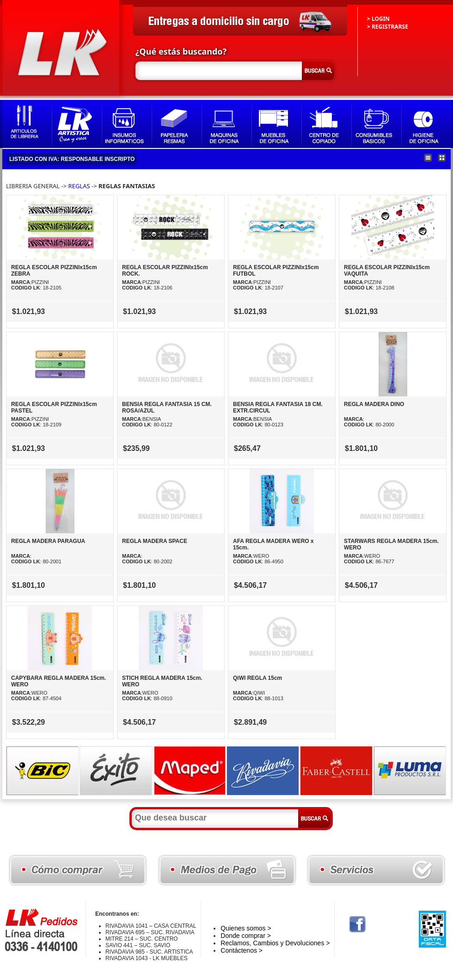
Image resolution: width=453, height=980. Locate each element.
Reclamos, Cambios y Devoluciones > (275, 943)
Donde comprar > (246, 936)
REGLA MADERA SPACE (155, 541)
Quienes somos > (246, 928)
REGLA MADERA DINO (374, 404)
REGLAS (79, 186)
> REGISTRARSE (388, 27)
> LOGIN (378, 19)
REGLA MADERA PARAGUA (48, 541)
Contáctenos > (242, 950)
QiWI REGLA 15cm (257, 678)
